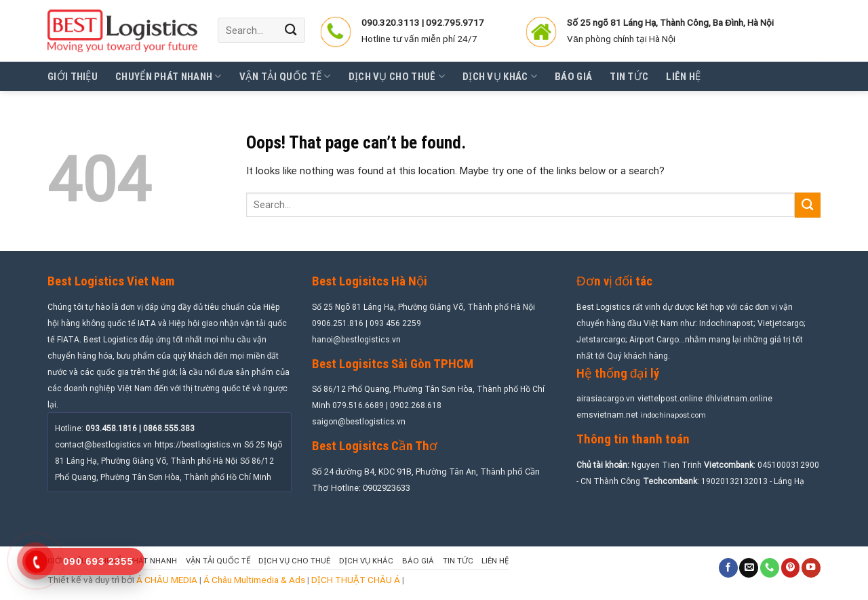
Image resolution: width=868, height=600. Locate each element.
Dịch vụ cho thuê (397, 76)
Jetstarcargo (601, 340)
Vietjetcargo (781, 323)
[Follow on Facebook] (728, 568)
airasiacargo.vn (606, 399)
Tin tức (629, 77)
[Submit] (292, 30)
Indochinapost (726, 323)
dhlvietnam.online (739, 399)
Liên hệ (683, 77)
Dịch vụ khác (500, 76)
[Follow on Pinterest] (791, 568)
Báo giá (573, 77)
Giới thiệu (73, 77)
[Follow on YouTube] (811, 568)
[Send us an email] (749, 568)
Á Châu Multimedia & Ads (254, 580)
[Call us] (770, 568)
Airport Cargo (654, 340)
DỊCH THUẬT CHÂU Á (356, 580)
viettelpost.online (670, 399)
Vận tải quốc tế (285, 76)
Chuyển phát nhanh (169, 76)
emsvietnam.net (607, 415)
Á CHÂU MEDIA (167, 580)
